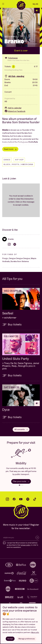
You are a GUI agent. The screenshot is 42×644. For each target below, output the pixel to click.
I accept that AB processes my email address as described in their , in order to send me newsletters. (22, 545)
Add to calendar (13, 108)
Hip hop (19, 160)
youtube (21, 499)
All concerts (21, 429)
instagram (7, 499)
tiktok (35, 499)
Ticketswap (11, 58)
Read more (10, 149)
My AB (35, 4)
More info (35, 632)
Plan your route (21, 481)
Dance (7, 160)
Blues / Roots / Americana (18, 164)
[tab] (19, 485)
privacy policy (26, 545)
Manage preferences (27, 639)
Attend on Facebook (15, 111)
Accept (10, 639)
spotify (28, 499)
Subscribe (37, 538)
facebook (14, 499)
